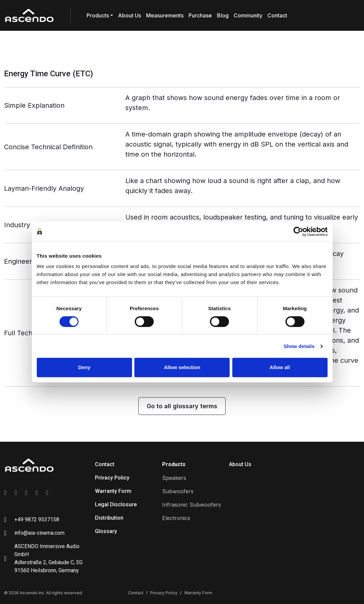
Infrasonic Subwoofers (192, 505)
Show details (299, 346)
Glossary (106, 531)
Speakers (174, 478)
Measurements (165, 15)
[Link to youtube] (37, 493)
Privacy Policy (112, 478)
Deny (84, 367)
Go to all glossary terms (182, 406)
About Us (130, 15)
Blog (223, 15)
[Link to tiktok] (47, 493)
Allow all (280, 367)
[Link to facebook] (5, 493)
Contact (277, 15)
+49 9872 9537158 (37, 520)
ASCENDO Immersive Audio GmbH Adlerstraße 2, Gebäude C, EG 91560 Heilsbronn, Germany (48, 558)
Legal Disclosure (116, 504)
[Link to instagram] (16, 493)
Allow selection (182, 367)
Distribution (109, 518)
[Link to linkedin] (26, 493)
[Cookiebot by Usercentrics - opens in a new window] (298, 232)
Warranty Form (113, 491)
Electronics (176, 518)
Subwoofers (178, 491)
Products (98, 15)
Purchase (200, 15)
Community (248, 15)
